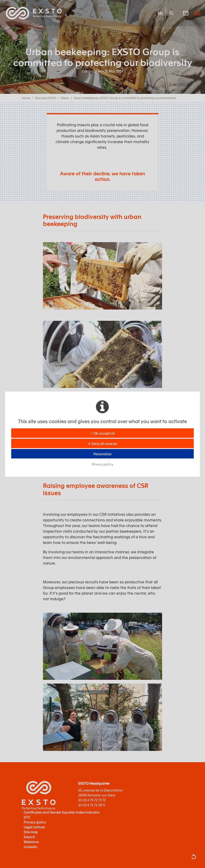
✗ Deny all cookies (102, 443)
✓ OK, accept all (102, 433)
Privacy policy (102, 464)
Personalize (102, 454)
